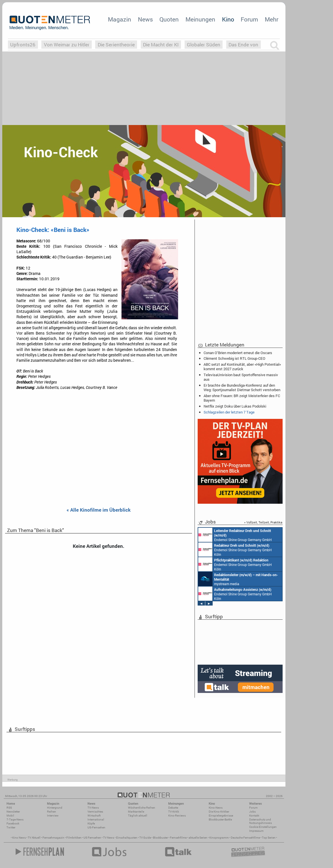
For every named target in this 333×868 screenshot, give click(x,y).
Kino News (19, 838)
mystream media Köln (238, 579)
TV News (109, 838)
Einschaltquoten (127, 838)
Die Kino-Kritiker (219, 812)
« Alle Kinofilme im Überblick (99, 510)
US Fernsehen (92, 838)
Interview (53, 816)
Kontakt (254, 816)
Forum (249, 19)
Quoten (169, 19)
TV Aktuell (34, 838)
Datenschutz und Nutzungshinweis (261, 821)
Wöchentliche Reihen (142, 808)
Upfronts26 (23, 45)
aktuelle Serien (198, 838)
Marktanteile (136, 812)
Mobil (10, 816)
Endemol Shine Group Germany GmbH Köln (235, 535)
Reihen (52, 812)
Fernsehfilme (178, 838)
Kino (228, 19)
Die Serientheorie (116, 45)
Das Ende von (243, 45)
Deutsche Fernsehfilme (245, 838)
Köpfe (91, 823)
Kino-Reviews (177, 816)
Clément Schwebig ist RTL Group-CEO (234, 358)
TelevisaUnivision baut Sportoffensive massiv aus (241, 377)
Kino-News (216, 808)
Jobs (252, 812)
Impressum (256, 831)
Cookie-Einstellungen (263, 827)
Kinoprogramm (219, 838)
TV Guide (145, 838)
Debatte (173, 808)
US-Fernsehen (96, 827)
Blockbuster (160, 838)
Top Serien (269, 838)
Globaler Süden (204, 45)
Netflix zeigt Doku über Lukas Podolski (235, 406)
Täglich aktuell (138, 816)
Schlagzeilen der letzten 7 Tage (229, 412)
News (145, 19)
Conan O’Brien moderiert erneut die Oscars (238, 353)
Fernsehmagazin (53, 838)
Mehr (272, 19)
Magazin (119, 19)
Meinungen (200, 19)
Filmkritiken (74, 838)
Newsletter (13, 812)
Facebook (13, 823)
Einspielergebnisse (221, 816)
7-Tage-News (15, 819)
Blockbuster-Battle (220, 819)
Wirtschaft (94, 816)
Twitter (11, 827)
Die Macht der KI (161, 45)
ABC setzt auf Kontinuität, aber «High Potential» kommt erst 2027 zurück (242, 367)
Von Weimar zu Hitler (67, 45)
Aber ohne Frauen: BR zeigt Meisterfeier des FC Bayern (242, 398)
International (96, 819)
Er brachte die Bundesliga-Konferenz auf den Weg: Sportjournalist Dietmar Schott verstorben (242, 387)
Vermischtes (95, 812)
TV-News (93, 808)
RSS (9, 808)
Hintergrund (55, 808)
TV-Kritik (174, 812)
